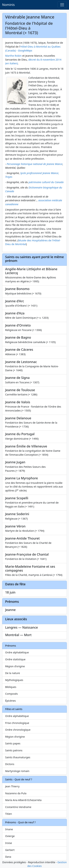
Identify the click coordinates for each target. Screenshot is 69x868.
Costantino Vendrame (18, 807)
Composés (11, 694)
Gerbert (10, 850)
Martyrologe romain (17, 771)
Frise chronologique (17, 723)
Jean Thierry (12, 786)
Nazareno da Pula (16, 793)
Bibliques (11, 687)
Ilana (8, 857)
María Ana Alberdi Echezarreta (23, 800)
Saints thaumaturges (18, 757)
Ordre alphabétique (17, 652)
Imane (9, 829)
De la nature (13, 673)
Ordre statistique (15, 659)
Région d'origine (15, 666)
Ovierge (10, 836)
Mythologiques (14, 680)
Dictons (10, 764)
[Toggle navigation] (62, 5)
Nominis (8, 5)
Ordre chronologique (18, 730)
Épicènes (11, 701)
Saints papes (13, 743)
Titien (9, 814)
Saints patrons (14, 750)
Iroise (9, 843)
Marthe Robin (13, 56)
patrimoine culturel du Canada (46, 182)
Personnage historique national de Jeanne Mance (34, 164)
